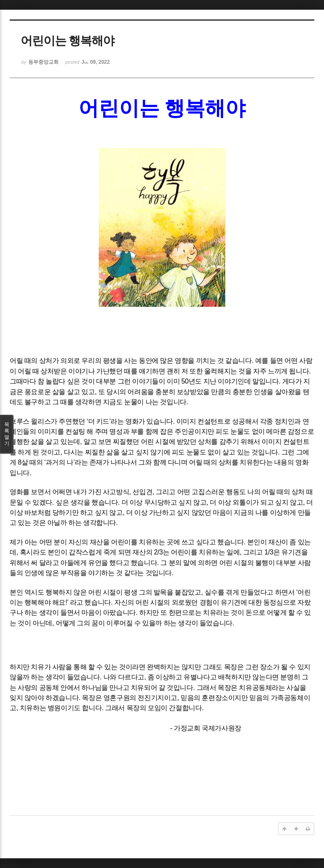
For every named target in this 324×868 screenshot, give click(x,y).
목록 (7, 434)
